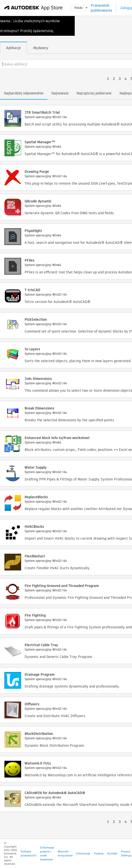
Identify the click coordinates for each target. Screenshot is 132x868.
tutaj (49, 31)
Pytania (99, 853)
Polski (81, 8)
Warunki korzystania (65, 853)
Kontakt (112, 853)
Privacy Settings (126, 853)
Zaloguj (126, 8)
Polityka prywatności (29, 853)
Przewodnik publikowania (101, 8)
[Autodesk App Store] (34, 8)
